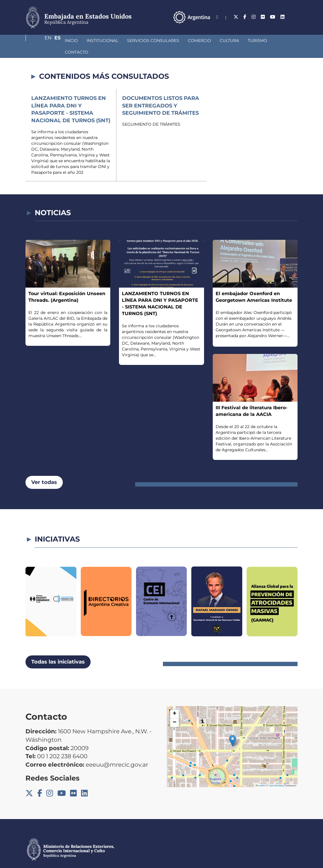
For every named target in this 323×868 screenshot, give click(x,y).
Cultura (199, 41)
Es (294, 17)
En (283, 17)
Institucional (72, 41)
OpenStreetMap (277, 774)
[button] (233, 729)
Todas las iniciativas (58, 650)
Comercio (169, 41)
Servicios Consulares (122, 41)
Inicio (41, 41)
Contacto (257, 41)
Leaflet (260, 774)
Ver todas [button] (44, 471)
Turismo (227, 41)
